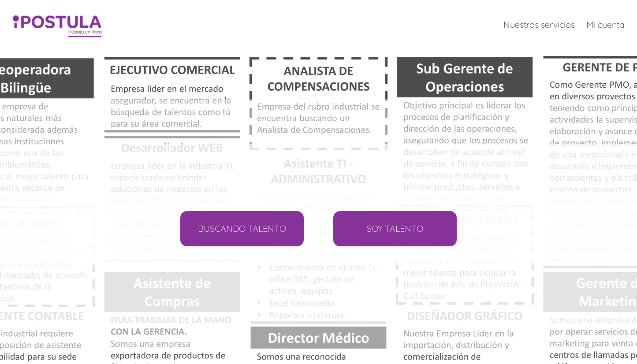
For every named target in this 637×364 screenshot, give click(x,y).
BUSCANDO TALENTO (242, 228)
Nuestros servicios (539, 24)
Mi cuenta (605, 24)
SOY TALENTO (395, 228)
